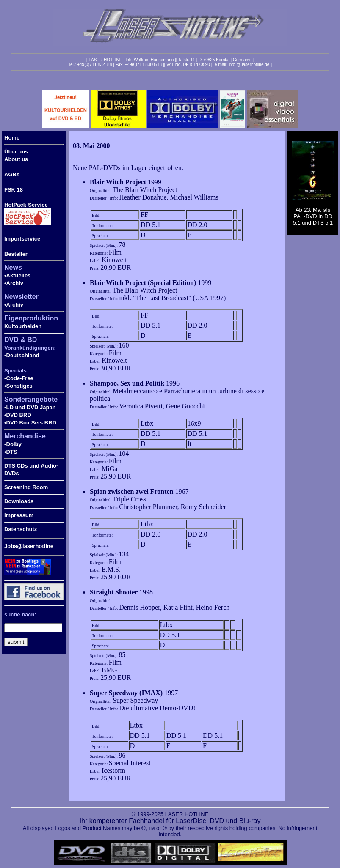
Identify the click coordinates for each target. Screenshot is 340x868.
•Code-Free (19, 378)
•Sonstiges (18, 386)
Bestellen (17, 254)
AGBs (12, 174)
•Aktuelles (17, 275)
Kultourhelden (23, 326)
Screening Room (26, 487)
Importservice (22, 239)
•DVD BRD (18, 415)
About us (16, 159)
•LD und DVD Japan (30, 407)
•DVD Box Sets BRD (30, 423)
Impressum (19, 515)
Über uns (16, 152)
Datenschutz (21, 529)
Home (12, 138)
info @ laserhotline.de (249, 64)
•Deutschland (22, 355)
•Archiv (14, 283)
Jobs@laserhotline (29, 546)
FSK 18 (14, 190)
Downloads (19, 501)
